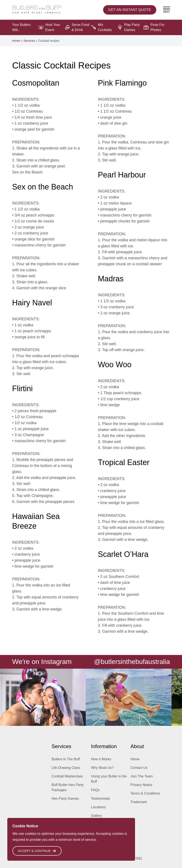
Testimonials (101, 799)
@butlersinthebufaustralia (131, 662)
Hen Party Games (65, 799)
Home (16, 41)
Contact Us (139, 768)
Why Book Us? (102, 768)
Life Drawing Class (66, 768)
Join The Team (142, 776)
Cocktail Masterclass (67, 776)
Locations (99, 807)
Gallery (97, 816)
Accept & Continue (37, 851)
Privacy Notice (141, 785)
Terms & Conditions (145, 793)
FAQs (95, 790)
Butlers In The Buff (66, 759)
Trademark (139, 802)
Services (29, 41)
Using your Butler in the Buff (109, 779)
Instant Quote (130, 10)
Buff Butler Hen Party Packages (68, 787)
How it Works (101, 759)
